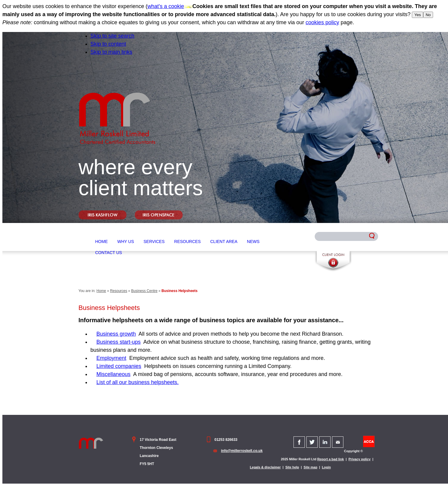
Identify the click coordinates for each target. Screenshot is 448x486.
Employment (111, 358)
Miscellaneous (114, 374)
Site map (311, 467)
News (253, 242)
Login (326, 467)
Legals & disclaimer (265, 467)
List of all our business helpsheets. (138, 382)
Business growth (116, 334)
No (428, 15)
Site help (292, 467)
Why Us (126, 242)
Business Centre (144, 291)
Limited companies (119, 366)
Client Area (224, 242)
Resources (188, 242)
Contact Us (109, 253)
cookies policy (322, 22)
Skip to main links (111, 52)
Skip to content (108, 44)
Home (102, 242)
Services (154, 242)
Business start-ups (119, 342)
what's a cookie (166, 6)
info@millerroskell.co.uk (242, 451)
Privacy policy (360, 459)
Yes (418, 15)
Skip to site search (113, 36)
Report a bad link (330, 459)
